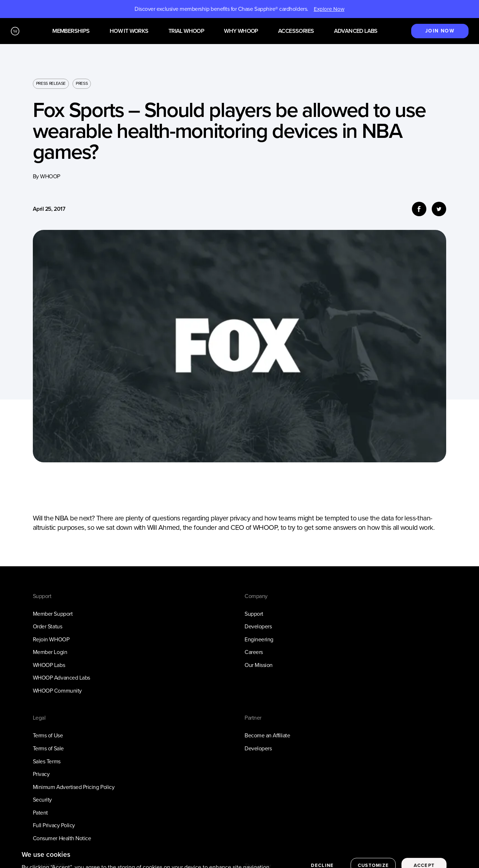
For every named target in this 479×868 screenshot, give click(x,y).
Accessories (296, 31)
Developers (258, 626)
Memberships (71, 31)
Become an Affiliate (267, 735)
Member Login (50, 652)
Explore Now (329, 9)
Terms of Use (48, 735)
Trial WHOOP (186, 31)
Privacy (41, 774)
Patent (40, 813)
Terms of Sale (48, 748)
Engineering (259, 639)
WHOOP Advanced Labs (61, 678)
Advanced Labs (356, 31)
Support (254, 614)
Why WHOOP (241, 31)
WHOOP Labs (49, 665)
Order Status (47, 626)
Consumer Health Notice (62, 838)
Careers (254, 652)
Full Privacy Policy (54, 825)
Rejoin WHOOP (51, 639)
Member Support (53, 614)
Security (42, 800)
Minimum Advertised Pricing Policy (74, 787)
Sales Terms (47, 761)
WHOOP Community (57, 691)
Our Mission (259, 665)
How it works (129, 31)
